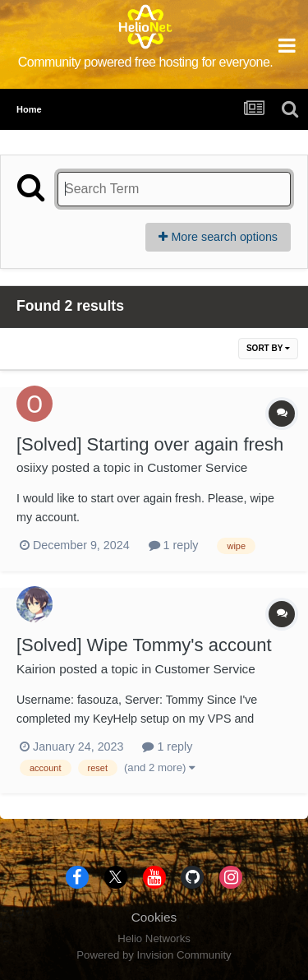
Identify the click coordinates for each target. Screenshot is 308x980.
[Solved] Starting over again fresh (150, 444)
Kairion (36, 669)
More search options (218, 237)
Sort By (268, 348)
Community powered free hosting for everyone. (146, 62)
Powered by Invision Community (154, 955)
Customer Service (197, 467)
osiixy (32, 467)
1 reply (174, 545)
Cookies (154, 917)
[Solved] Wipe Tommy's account (144, 645)
